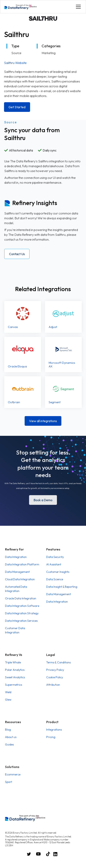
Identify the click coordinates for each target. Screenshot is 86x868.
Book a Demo (43, 500)
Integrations (54, 730)
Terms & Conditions (58, 662)
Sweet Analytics (15, 677)
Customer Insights (58, 572)
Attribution (53, 685)
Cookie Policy (55, 677)
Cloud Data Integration (20, 579)
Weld (8, 692)
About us (11, 737)
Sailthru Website (15, 63)
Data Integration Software (22, 606)
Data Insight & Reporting (62, 587)
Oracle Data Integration (21, 598)
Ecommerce (13, 774)
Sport (9, 782)
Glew (8, 700)
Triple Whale (13, 662)
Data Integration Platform (22, 564)
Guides (9, 744)
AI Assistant (54, 564)
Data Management (17, 572)
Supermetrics (14, 685)
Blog (8, 730)
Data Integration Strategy (22, 613)
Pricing (51, 737)
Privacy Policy (55, 670)
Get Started (17, 107)
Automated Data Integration (16, 589)
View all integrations (43, 421)
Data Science (55, 579)
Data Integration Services (21, 621)
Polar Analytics (15, 670)
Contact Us (17, 254)
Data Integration (16, 557)
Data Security (55, 557)
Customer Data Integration (15, 630)
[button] (78, 7)
